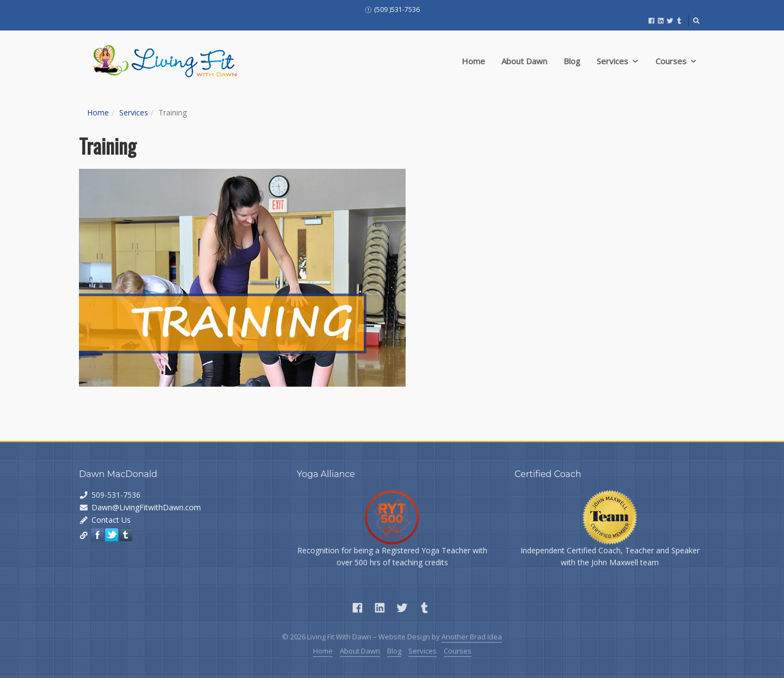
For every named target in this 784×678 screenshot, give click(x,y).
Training (108, 146)
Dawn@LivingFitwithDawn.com (146, 507)
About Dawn (524, 61)
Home (473, 61)
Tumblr (126, 535)
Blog (572, 61)
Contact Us (111, 520)
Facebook (97, 535)
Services (617, 61)
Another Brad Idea (472, 637)
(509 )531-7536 (392, 10)
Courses (676, 61)
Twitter (112, 535)
